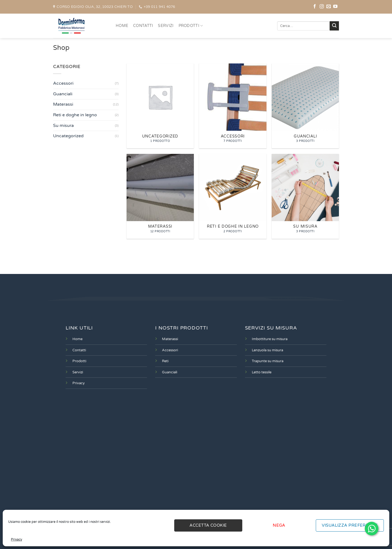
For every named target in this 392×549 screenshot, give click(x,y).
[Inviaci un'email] (329, 7)
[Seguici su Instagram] (322, 7)
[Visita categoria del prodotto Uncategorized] (160, 106)
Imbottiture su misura (270, 339)
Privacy (16, 539)
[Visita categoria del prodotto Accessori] (233, 106)
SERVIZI (166, 26)
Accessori (63, 83)
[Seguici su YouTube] (335, 7)
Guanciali (63, 94)
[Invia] (334, 26)
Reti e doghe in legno (75, 115)
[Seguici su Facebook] (315, 7)
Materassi (63, 105)
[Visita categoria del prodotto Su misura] (305, 196)
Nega (279, 525)
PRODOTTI (191, 26)
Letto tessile (262, 372)
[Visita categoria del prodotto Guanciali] (305, 106)
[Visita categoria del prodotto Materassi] (160, 196)
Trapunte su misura (268, 361)
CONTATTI (143, 26)
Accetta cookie (208, 525)
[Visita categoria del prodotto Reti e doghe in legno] (233, 196)
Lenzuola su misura (267, 350)
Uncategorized (68, 136)
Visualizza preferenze (350, 525)
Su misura (63, 126)
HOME (122, 26)
